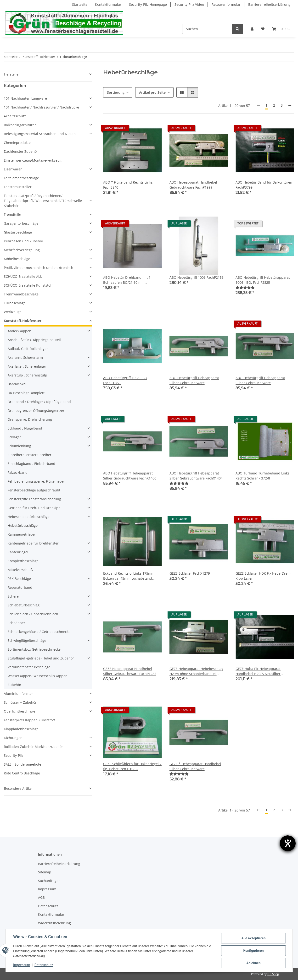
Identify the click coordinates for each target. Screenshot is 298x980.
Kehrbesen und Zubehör (24, 241)
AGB (41, 897)
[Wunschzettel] (263, 29)
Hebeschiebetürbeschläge (29, 517)
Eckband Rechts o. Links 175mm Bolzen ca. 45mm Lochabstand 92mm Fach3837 (129, 576)
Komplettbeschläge (23, 561)
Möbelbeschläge (17, 259)
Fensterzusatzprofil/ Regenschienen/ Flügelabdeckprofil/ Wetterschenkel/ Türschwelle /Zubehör (43, 201)
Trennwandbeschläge (21, 294)
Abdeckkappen (20, 331)
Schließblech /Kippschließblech (33, 614)
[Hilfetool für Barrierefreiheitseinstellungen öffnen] (288, 843)
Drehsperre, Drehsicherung (30, 419)
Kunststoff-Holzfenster (23, 321)
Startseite (80, 4)
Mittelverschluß (20, 570)
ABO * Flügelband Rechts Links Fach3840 (128, 185)
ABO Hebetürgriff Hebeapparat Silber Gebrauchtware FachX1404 (196, 476)
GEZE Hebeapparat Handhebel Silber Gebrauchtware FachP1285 (130, 671)
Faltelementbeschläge (21, 178)
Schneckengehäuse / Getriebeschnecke (39, 632)
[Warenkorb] (281, 29)
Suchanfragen (49, 881)
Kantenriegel (18, 552)
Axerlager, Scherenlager (27, 366)
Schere (13, 596)
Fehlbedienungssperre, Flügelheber (36, 481)
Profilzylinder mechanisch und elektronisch (39, 268)
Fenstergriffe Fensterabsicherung (34, 499)
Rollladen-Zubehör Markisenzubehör (33, 747)
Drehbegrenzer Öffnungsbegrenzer (36, 411)
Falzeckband (18, 472)
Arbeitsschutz (15, 116)
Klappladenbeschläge (21, 729)
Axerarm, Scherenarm (25, 357)
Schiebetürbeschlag (24, 605)
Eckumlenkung (19, 446)
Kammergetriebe (21, 534)
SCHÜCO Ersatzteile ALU (23, 276)
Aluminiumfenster (18, 694)
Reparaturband (20, 587)
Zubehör (14, 685)
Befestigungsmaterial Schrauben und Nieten (40, 134)
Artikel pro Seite (152, 92)
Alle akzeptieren (253, 938)
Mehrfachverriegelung (22, 250)
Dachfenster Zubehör (21, 151)
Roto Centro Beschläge (22, 773)
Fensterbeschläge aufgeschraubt (34, 490)
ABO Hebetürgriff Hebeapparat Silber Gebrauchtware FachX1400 (130, 476)
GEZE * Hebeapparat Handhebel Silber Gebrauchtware (195, 766)
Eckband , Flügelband (25, 428)
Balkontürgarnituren (20, 125)
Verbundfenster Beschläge (29, 667)
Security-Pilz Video (189, 4)
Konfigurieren (253, 951)
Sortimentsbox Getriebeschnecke (34, 649)
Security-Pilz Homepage (148, 4)
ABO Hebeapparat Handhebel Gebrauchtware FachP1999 (193, 185)
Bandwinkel (17, 384)
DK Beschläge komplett (26, 393)
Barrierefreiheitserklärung (269, 4)
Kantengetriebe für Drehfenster (33, 543)
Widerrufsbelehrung (54, 923)
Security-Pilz (14, 755)
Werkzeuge (13, 312)
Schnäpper (16, 623)
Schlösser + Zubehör (20, 702)
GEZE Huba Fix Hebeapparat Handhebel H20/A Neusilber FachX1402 (258, 671)
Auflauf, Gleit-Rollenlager (28, 349)
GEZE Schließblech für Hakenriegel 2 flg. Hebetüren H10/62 (132, 766)
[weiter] (290, 105)
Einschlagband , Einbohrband (31, 464)
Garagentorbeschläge (21, 223)
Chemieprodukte (17, 143)
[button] (252, 29)
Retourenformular (226, 4)
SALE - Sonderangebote (22, 764)
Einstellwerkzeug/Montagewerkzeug (33, 160)
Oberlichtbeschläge (20, 711)
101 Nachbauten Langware (25, 98)
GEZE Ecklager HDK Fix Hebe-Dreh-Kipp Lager (263, 576)
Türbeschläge (15, 303)
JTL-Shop (273, 974)
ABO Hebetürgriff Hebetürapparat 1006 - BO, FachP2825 (263, 280)
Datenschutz (44, 965)
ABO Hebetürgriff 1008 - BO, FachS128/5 (126, 380)
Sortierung (116, 92)
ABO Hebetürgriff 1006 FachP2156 (197, 277)
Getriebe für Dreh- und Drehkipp (34, 508)
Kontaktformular (108, 4)
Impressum (22, 965)
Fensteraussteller (18, 187)
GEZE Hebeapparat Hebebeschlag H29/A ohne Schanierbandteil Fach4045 (196, 671)
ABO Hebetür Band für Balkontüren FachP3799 (264, 185)
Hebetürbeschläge (23, 525)
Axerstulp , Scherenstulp (27, 375)
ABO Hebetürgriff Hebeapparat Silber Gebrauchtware (194, 380)
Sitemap (45, 872)
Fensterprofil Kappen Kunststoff (29, 720)
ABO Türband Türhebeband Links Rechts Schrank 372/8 (262, 476)
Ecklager (14, 437)
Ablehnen (253, 963)
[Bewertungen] (245, 287)
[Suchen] (207, 29)
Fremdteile (12, 215)
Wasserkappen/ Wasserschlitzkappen (38, 676)
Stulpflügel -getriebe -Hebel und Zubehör (41, 658)
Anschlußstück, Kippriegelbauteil (34, 340)
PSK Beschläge (19, 579)
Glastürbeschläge (18, 232)
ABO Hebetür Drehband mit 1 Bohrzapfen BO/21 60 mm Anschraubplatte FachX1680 (127, 280)
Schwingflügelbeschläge (27, 640)
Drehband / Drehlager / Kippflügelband (39, 402)
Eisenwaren (13, 169)
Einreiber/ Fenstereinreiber (30, 455)
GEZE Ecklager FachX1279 (190, 573)
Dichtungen (13, 738)
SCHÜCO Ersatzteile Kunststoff (28, 285)
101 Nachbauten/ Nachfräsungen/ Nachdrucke (41, 107)
